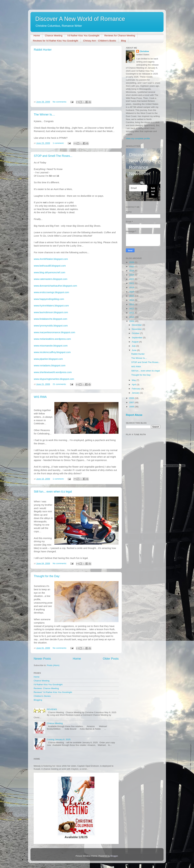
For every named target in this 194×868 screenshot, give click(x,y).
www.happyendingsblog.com (49, 299)
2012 (132, 309)
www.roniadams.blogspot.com (50, 366)
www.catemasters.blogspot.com (51, 279)
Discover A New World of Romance (80, 19)
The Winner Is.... (44, 115)
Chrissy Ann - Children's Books (99, 41)
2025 (132, 266)
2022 (132, 279)
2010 (132, 317)
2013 (132, 304)
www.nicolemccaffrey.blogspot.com (52, 352)
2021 (132, 283)
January (136, 393)
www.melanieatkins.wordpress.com (52, 339)
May (134, 380)
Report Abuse (134, 415)
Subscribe (153, 191)
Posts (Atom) (53, 665)
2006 (132, 407)
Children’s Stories (42, 696)
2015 (132, 296)
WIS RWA (40, 397)
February (136, 389)
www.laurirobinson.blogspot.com (51, 312)
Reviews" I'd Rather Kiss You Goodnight (53, 692)
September (137, 338)
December (137, 325)
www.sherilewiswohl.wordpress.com (53, 372)
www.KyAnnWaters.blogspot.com (51, 306)
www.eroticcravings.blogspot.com (51, 292)
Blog (123, 41)
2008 (132, 398)
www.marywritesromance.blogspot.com (54, 332)
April (134, 385)
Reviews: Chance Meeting (46, 688)
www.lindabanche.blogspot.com (51, 319)
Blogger (114, 856)
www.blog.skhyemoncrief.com (50, 272)
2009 (132, 321)
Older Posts (111, 659)
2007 (132, 402)
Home (37, 35)
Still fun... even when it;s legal (53, 492)
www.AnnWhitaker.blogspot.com (51, 259)
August (135, 342)
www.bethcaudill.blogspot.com (50, 266)
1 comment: (59, 143)
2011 (132, 313)
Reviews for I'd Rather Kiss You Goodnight (55, 41)
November (137, 329)
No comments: (60, 102)
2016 (132, 292)
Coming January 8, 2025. (59, 739)
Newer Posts (42, 659)
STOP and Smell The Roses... (53, 156)
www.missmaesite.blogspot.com (51, 346)
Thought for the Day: (47, 576)
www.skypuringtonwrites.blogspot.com (54, 379)
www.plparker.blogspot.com (48, 359)
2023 (132, 275)
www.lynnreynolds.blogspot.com (51, 326)
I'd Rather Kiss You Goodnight (83, 35)
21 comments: (60, 384)
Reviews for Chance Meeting (120, 35)
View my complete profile (138, 138)
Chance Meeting (54, 35)
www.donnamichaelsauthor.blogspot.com (55, 286)
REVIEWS (52, 709)
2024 (132, 271)
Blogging (38, 700)
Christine (144, 51)
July (134, 346)
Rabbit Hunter (43, 50)
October (136, 333)
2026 (132, 262)
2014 (132, 300)
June (134, 350)
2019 (132, 287)
